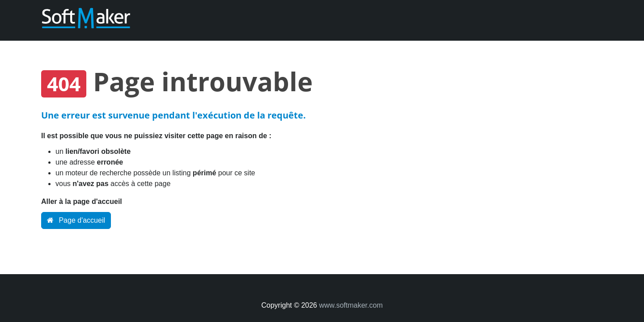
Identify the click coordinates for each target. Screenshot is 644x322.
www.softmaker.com (351, 305)
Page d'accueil (76, 220)
